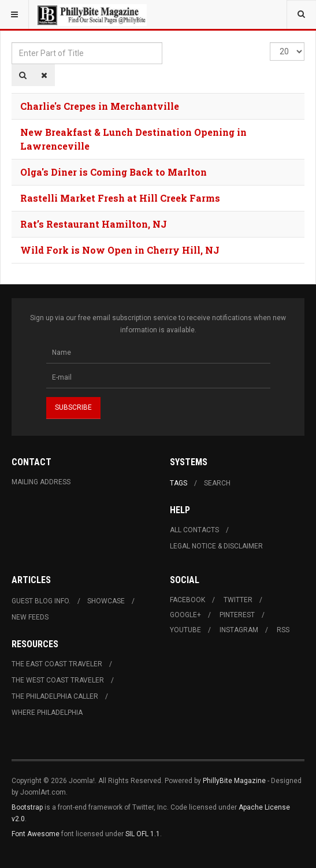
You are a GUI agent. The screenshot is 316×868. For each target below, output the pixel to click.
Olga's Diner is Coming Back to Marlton (114, 172)
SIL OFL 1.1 (143, 834)
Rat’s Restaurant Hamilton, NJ (94, 224)
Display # (270, 42)
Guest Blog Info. (41, 601)
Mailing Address (41, 482)
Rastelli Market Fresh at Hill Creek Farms (120, 198)
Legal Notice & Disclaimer (216, 546)
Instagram (239, 630)
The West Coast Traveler (58, 680)
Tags (179, 483)
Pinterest (237, 615)
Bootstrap (27, 807)
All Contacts (194, 530)
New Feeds (30, 617)
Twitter (238, 600)
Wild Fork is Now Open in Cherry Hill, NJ (120, 250)
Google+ (185, 615)
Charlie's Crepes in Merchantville (100, 106)
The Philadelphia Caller (55, 696)
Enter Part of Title (12, 42)
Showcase (106, 601)
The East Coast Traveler (57, 664)
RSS (283, 630)
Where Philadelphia (47, 713)
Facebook (187, 600)
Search (217, 483)
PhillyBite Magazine (234, 781)
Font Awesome (36, 834)
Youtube (185, 630)
